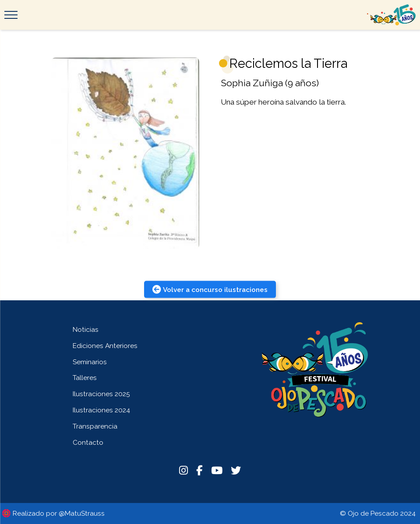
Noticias (86, 329)
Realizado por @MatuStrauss (59, 513)
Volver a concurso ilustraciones (210, 289)
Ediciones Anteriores (105, 346)
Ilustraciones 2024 (101, 410)
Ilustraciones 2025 (101, 394)
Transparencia (95, 426)
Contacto (88, 442)
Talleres (85, 378)
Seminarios (90, 362)
